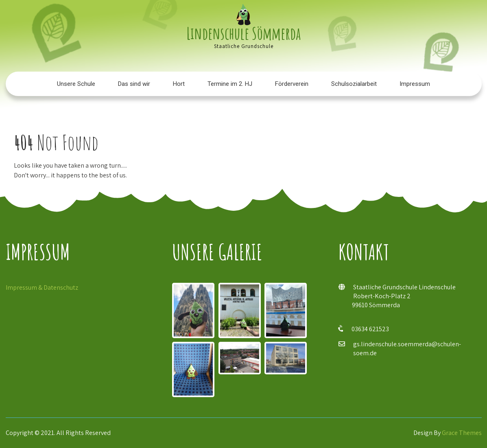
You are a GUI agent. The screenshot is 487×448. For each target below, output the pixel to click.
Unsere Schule (76, 84)
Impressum (415, 84)
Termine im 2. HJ (230, 84)
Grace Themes (462, 433)
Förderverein (292, 84)
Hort (179, 84)
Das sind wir (134, 84)
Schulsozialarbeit (354, 84)
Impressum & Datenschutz (42, 287)
